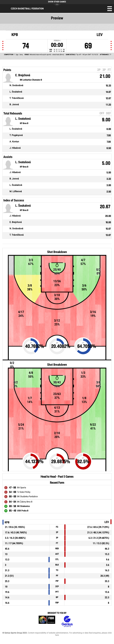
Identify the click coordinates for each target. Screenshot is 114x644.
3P (104, 70)
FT (109, 70)
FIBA (47, 621)
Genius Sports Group (67, 621)
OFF (102, 113)
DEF (109, 113)
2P (99, 70)
